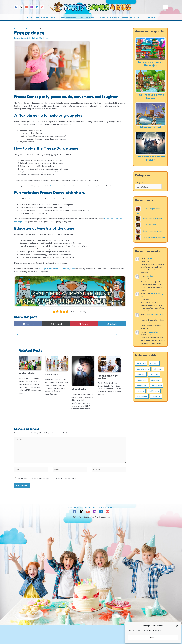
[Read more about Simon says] (57, 363)
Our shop (151, 17)
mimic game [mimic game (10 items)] (154, 374)
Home (29, 17)
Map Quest (150, 276)
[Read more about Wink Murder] (83, 371)
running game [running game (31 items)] (157, 385)
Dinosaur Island (150, 127)
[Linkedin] (37, 7)
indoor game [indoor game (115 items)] (158, 369)
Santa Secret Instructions (153, 231)
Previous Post (21, 335)
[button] (177, 626)
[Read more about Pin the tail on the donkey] (110, 364)
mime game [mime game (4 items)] (141, 374)
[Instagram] (32, 7)
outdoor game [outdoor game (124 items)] (142, 385)
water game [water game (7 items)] (156, 396)
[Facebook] (16, 7)
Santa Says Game (149, 225)
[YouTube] (26, 7)
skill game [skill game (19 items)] (140, 391)
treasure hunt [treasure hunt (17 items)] (142, 396)
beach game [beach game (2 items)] (141, 363)
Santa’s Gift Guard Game (152, 218)
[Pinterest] (42, 7)
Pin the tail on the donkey (108, 377)
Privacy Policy (91, 507)
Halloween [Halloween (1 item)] (154, 363)
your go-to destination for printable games (57, 269)
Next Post (121, 335)
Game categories (132, 17)
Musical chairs (27, 374)
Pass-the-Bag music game (60, 186)
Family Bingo (153, 258)
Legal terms (79, 507)
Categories (140, 182)
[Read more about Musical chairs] (30, 363)
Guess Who (153, 332)
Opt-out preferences (106, 507)
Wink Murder (79, 389)
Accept (153, 637)
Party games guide (46, 17)
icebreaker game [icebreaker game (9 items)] (143, 369)
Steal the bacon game (155, 314)
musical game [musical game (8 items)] (142, 380)
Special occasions (108, 17)
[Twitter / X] (21, 7)
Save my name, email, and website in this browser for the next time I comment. (47, 478)
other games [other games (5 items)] (156, 380)
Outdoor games (67, 17)
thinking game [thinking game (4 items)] (154, 391)
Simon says (51, 374)
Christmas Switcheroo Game (154, 237)
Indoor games (87, 17)
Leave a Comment (21, 38)
